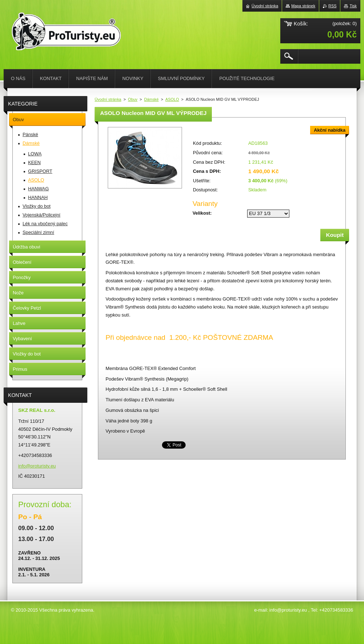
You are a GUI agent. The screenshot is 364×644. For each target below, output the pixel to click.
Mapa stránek (303, 6)
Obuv (133, 99)
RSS (332, 6)
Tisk (353, 6)
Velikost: (202, 213)
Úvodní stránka (108, 99)
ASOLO (172, 99)
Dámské (151, 99)
